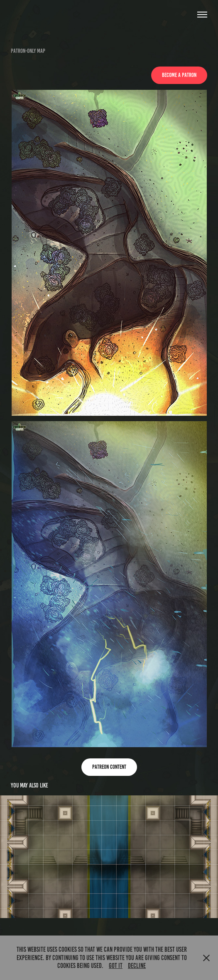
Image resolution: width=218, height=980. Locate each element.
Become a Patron (179, 75)
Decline (137, 966)
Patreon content (109, 767)
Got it (116, 966)
